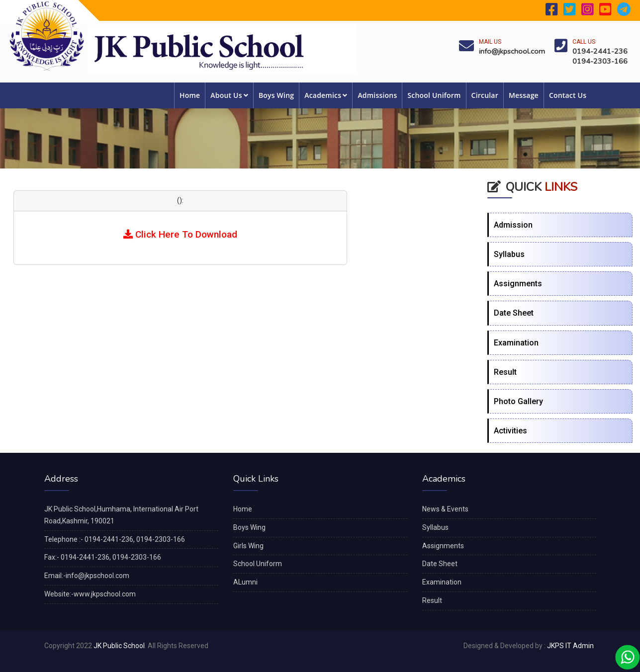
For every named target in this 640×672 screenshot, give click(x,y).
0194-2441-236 (600, 51)
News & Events (445, 509)
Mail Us (490, 42)
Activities (510, 431)
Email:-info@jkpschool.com (87, 576)
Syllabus (509, 254)
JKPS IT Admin (570, 646)
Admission (513, 225)
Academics (326, 95)
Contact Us (568, 95)
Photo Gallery (518, 401)
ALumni (245, 582)
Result (505, 372)
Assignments (518, 284)
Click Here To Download (180, 234)
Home (190, 95)
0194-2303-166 (600, 61)
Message (524, 95)
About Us (229, 95)
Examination (516, 343)
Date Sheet (514, 313)
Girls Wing (248, 546)
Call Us (584, 42)
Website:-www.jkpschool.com (90, 594)
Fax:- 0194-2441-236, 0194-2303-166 (103, 557)
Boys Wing (276, 95)
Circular (485, 95)
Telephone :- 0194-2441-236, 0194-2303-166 (115, 539)
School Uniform (434, 95)
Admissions (377, 95)
